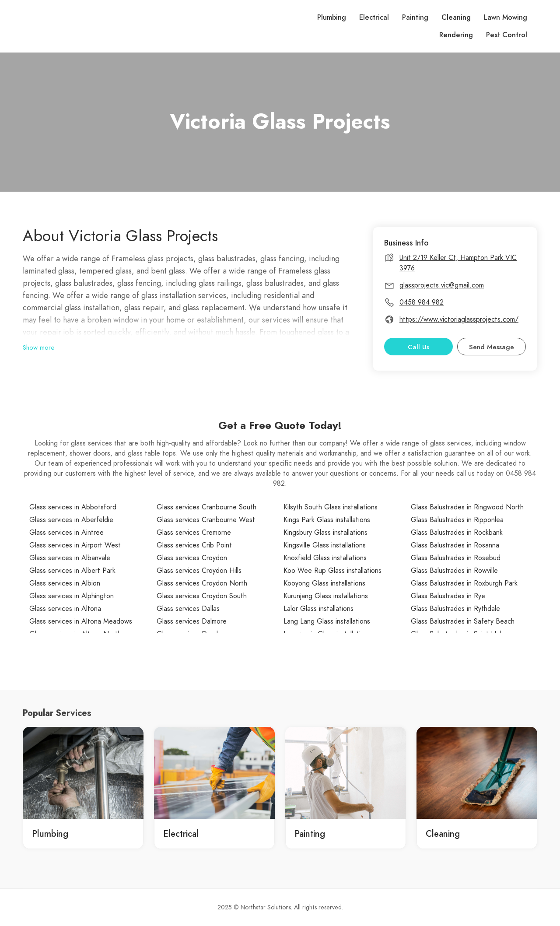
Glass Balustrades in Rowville (454, 571)
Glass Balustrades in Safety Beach (463, 621)
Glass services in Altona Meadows (81, 621)
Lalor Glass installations (318, 609)
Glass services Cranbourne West (206, 520)
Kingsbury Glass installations (325, 533)
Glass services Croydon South (202, 596)
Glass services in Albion (65, 583)
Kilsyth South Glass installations (331, 507)
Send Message (492, 347)
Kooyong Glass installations (324, 583)
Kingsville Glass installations (325, 545)
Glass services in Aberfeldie (71, 520)
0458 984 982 (422, 302)
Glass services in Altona (65, 609)
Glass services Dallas (188, 609)
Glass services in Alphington (72, 596)
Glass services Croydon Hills (199, 571)
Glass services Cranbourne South (206, 507)
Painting (415, 18)
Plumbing (332, 18)
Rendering (456, 35)
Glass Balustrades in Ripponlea (457, 520)
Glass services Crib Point (194, 545)
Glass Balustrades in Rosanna (455, 545)
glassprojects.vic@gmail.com (442, 285)
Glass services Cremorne (194, 533)
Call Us (418, 347)
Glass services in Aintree (66, 533)
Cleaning (456, 18)
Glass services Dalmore (192, 621)
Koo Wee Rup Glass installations (332, 571)
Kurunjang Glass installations (326, 596)
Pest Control (507, 35)
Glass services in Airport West (75, 545)
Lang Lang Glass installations (327, 621)
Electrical (374, 18)
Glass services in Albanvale (70, 558)
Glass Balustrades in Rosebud (456, 558)
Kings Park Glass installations (327, 520)
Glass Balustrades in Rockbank (457, 533)
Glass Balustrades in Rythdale (455, 609)
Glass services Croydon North (202, 583)
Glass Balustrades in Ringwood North (467, 507)
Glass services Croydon (192, 558)
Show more (39, 347)
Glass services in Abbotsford (73, 507)
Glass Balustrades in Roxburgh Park (464, 583)
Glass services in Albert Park (72, 571)
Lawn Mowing (506, 18)
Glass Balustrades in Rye (448, 596)
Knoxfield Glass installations (325, 558)
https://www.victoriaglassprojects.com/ (459, 319)
